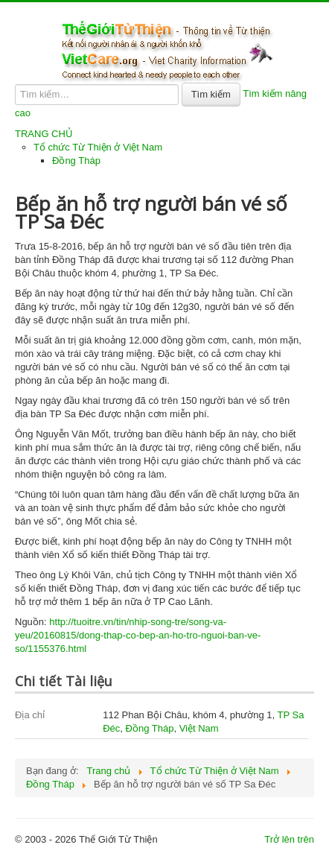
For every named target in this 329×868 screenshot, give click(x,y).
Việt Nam (199, 728)
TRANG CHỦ (44, 134)
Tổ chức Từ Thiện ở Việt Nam (98, 147)
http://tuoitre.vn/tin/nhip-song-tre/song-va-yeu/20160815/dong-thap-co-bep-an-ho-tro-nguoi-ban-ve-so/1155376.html (138, 635)
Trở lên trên (289, 839)
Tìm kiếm (211, 94)
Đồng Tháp (76, 161)
